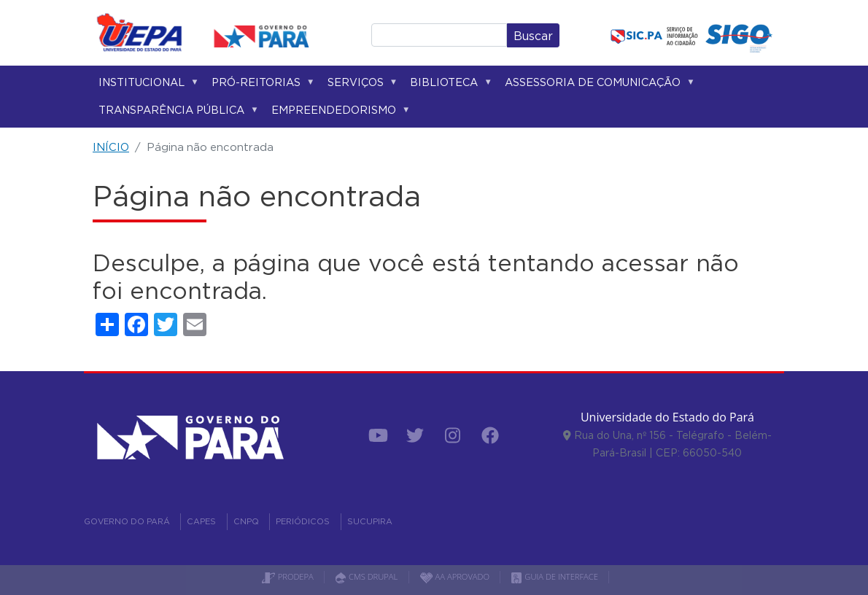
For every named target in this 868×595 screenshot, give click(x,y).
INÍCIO (111, 147)
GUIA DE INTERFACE (555, 576)
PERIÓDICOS (303, 521)
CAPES (201, 521)
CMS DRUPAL (367, 576)
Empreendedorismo (338, 113)
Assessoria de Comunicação (597, 85)
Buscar (533, 36)
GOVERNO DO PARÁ (127, 521)
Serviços (360, 85)
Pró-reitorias (260, 85)
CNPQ (246, 521)
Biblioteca (448, 85)
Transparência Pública (176, 113)
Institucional (146, 85)
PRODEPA (288, 576)
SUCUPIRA (370, 521)
